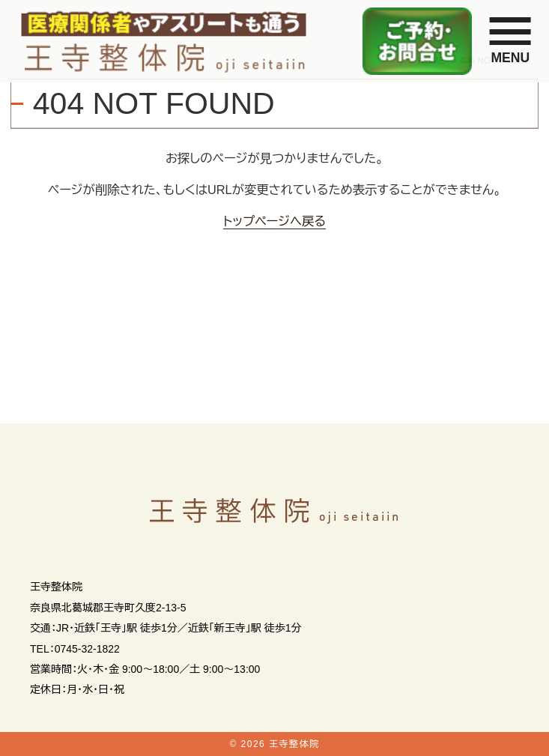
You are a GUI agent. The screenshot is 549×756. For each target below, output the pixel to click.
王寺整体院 (294, 744)
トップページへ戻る (274, 221)
